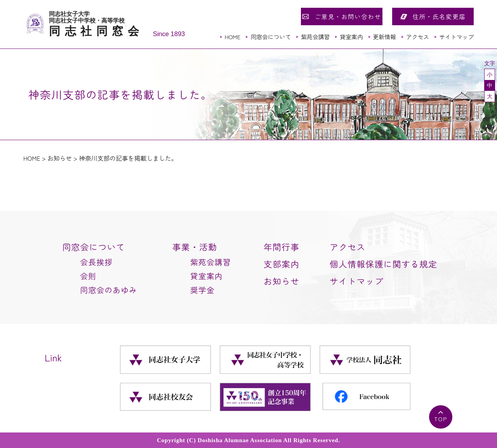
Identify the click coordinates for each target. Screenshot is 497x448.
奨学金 (202, 290)
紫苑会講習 (315, 37)
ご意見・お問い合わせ (348, 16)
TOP (441, 419)
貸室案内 (351, 37)
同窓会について (271, 37)
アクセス (418, 37)
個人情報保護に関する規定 (383, 264)
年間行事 (282, 247)
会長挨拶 (96, 262)
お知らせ (60, 158)
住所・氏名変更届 (439, 16)
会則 (88, 276)
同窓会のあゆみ (109, 290)
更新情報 (384, 37)
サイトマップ (456, 37)
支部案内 (282, 264)
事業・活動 (195, 247)
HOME (232, 37)
